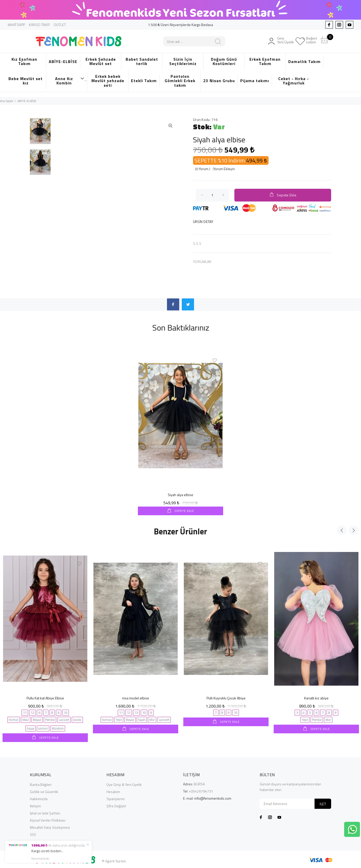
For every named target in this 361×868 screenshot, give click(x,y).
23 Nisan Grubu (219, 81)
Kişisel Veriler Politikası (48, 820)
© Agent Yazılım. (114, 860)
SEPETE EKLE (184, 511)
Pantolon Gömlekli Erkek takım (180, 81)
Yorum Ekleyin (224, 169)
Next (354, 530)
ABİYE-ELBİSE (63, 61)
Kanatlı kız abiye (316, 698)
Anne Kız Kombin (70, 81)
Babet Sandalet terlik (142, 61)
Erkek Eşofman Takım (265, 61)
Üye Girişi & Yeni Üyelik (124, 784)
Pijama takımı (255, 81)
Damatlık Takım (304, 61)
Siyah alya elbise (180, 495)
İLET (323, 803)
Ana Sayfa (7, 101)
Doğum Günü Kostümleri (224, 61)
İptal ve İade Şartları (45, 813)
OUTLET (60, 25)
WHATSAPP (16, 25)
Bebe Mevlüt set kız (26, 81)
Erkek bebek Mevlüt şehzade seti (108, 81)
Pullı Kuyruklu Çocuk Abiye (226, 698)
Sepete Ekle (283, 195)
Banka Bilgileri (41, 784)
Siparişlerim (116, 798)
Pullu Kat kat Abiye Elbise (45, 698)
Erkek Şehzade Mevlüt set (101, 61)
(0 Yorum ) (203, 169)
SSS (33, 834)
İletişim (35, 805)
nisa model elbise (136, 698)
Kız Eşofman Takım (24, 61)
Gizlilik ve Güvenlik (44, 791)
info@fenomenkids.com (213, 798)
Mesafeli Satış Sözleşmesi (50, 827)
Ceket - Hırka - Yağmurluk (294, 81)
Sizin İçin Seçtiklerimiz (183, 61)
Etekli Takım (144, 81)
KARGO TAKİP (39, 25)
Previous (342, 530)
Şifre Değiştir (116, 805)
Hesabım (113, 791)
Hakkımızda (39, 798)
